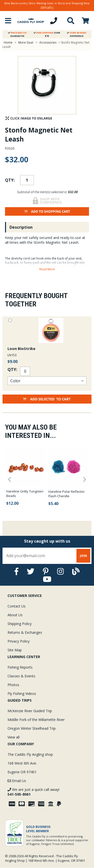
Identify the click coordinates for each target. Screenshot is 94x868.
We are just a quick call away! (33, 792)
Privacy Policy (19, 641)
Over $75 (47, 34)
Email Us (17, 781)
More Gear (26, 42)
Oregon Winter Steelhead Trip (32, 728)
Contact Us (17, 606)
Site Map (15, 650)
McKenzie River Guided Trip (30, 711)
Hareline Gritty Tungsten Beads (25, 493)
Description (21, 227)
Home (8, 42)
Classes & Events (21, 676)
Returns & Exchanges (25, 632)
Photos (13, 685)
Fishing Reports (20, 667)
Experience (77, 34)
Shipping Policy (20, 624)
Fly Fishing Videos (22, 694)
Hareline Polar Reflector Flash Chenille (67, 494)
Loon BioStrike (21, 348)
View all (14, 737)
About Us (15, 615)
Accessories (48, 42)
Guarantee (17, 34)
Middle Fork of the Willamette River (36, 720)
